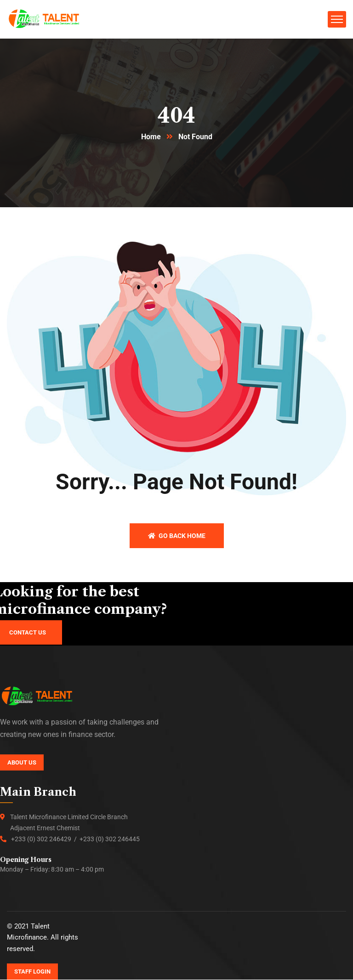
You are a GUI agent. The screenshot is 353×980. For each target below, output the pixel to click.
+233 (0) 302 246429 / (45, 839)
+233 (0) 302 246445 (110, 839)
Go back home (177, 536)
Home (151, 137)
